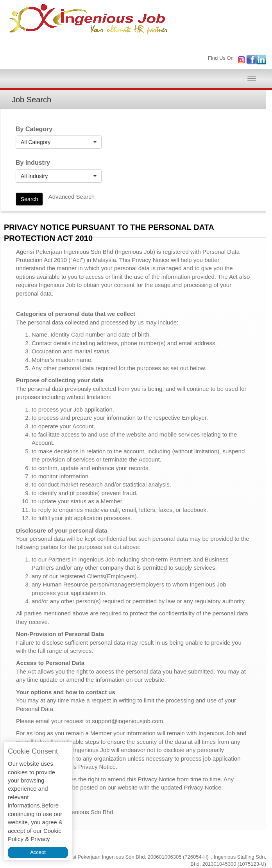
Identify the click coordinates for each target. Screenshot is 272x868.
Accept (38, 852)
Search (29, 199)
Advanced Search (72, 197)
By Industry (33, 163)
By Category (34, 129)
